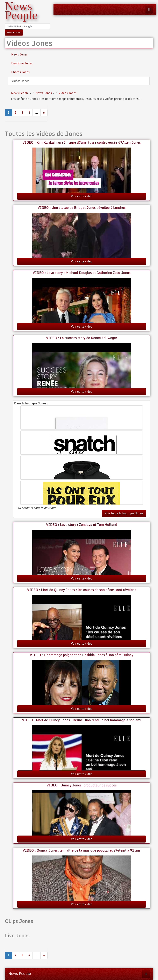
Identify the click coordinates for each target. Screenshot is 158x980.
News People (20, 973)
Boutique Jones (22, 63)
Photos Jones (20, 72)
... (37, 113)
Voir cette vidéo (81, 196)
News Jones (19, 54)
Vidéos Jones (20, 81)
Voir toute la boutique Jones (124, 513)
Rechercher (14, 32)
